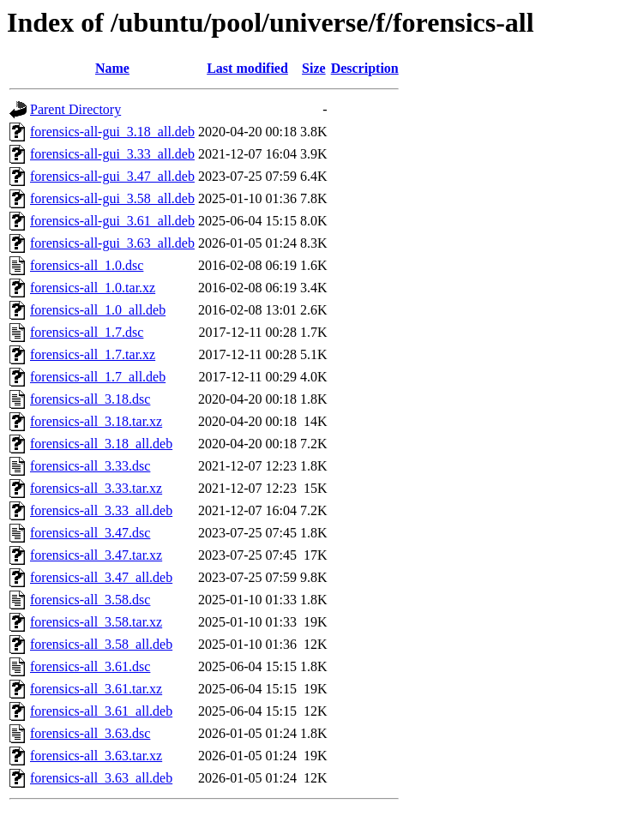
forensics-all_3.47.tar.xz (96, 555)
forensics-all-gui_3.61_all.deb (112, 221)
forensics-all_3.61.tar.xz (96, 689)
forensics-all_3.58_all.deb (101, 644)
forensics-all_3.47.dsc (90, 533)
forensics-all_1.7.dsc (87, 332)
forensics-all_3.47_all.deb (101, 577)
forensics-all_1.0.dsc (87, 265)
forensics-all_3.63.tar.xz (96, 756)
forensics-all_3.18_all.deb (101, 444)
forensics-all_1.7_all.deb (98, 377)
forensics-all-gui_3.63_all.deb (112, 243)
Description (365, 68)
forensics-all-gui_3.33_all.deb (112, 154)
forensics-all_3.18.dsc (90, 399)
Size (314, 68)
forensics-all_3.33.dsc (90, 466)
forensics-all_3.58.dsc (90, 600)
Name (112, 68)
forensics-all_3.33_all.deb (101, 510)
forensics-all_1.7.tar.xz (93, 354)
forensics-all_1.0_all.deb (98, 310)
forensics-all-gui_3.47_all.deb (112, 176)
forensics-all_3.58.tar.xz (96, 622)
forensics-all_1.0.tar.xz (93, 288)
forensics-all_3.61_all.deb (101, 711)
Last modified (247, 68)
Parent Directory (75, 109)
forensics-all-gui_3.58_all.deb (112, 198)
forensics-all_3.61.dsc (90, 666)
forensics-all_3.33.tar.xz (96, 488)
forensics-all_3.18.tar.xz (96, 421)
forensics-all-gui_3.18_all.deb (112, 132)
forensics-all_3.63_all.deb (101, 778)
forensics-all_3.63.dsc (90, 733)
